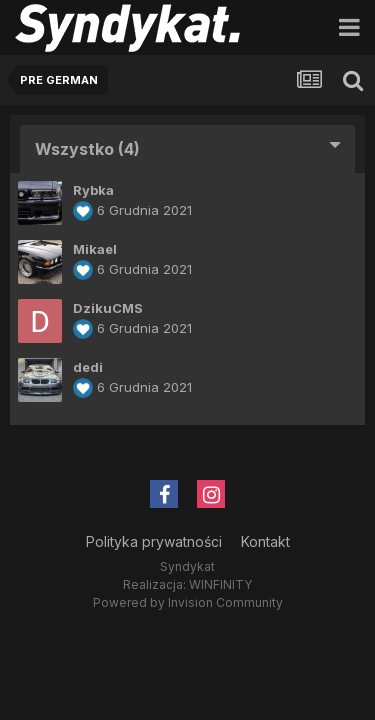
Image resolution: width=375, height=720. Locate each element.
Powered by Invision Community (188, 602)
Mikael (95, 249)
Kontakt (265, 541)
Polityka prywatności (154, 541)
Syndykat (187, 566)
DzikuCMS (108, 308)
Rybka (93, 190)
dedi (88, 367)
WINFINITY (220, 584)
